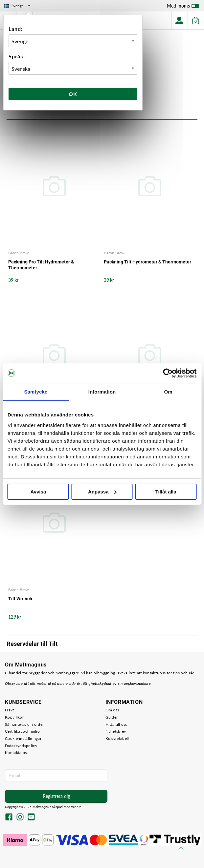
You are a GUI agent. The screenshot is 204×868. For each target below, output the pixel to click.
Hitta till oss (116, 724)
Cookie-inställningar (23, 738)
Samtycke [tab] (36, 392)
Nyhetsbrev (116, 731)
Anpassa (102, 492)
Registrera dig (56, 796)
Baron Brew (18, 253)
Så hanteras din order (24, 724)
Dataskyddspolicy (21, 746)
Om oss (112, 710)
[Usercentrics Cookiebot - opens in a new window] (168, 373)
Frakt (10, 710)
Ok (73, 94)
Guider (112, 717)
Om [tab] (168, 392)
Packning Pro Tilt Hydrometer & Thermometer (41, 265)
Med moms (183, 7)
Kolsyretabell (117, 738)
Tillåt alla (166, 492)
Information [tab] (102, 392)
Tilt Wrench (20, 599)
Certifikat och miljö (22, 731)
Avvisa (38, 492)
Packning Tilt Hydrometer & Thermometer (147, 262)
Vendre (76, 807)
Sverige (18, 6)
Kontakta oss (17, 752)
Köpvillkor (14, 717)
